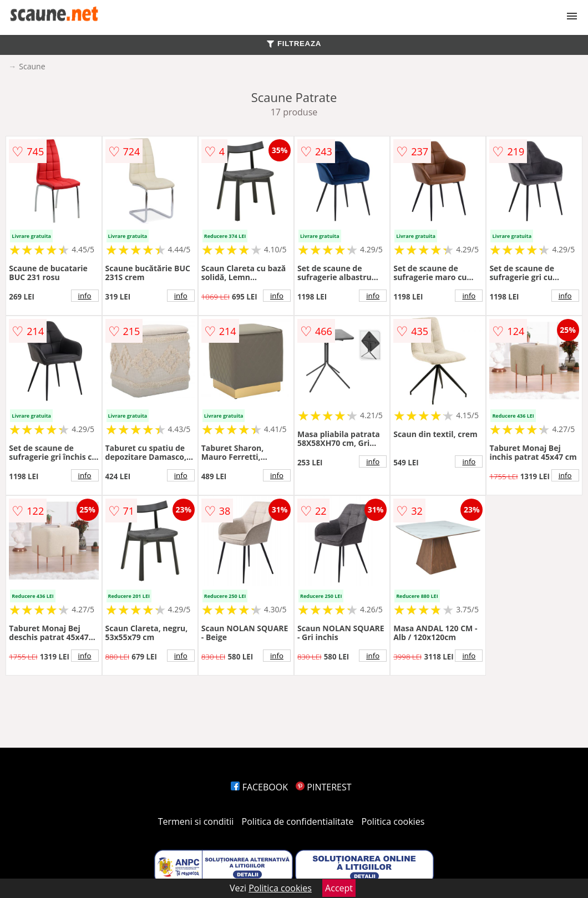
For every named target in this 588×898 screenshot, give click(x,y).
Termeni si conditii (196, 821)
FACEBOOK (259, 787)
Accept (339, 888)
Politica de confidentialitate (298, 821)
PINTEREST (323, 787)
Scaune (32, 66)
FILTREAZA (294, 44)
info (85, 296)
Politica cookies (393, 821)
